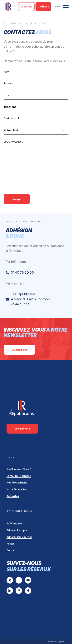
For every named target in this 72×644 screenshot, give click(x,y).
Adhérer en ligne (17, 530)
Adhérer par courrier (19, 537)
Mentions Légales (56, 642)
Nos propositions (17, 483)
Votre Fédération (17, 489)
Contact (12, 550)
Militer (10, 544)
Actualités (13, 496)
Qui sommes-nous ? (19, 469)
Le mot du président (19, 476)
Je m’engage (14, 524)
